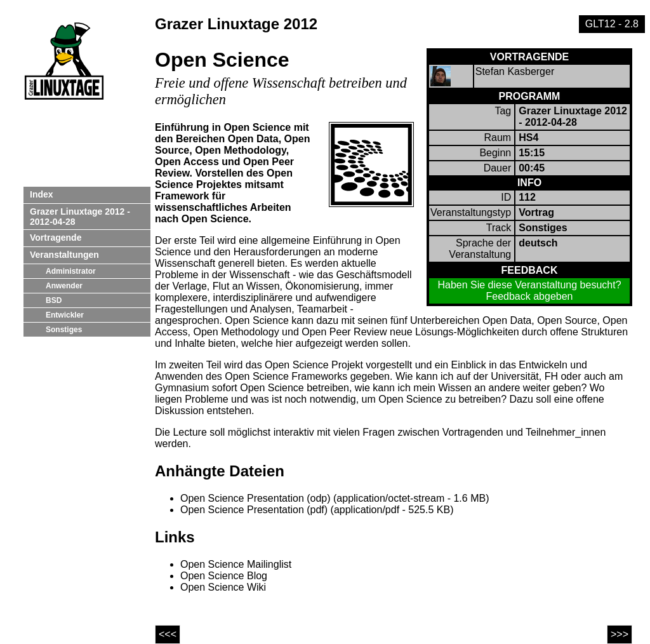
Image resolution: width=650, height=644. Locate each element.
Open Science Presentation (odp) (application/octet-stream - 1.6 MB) (335, 498)
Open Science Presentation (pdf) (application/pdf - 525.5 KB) (317, 510)
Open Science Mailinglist (236, 564)
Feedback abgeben (530, 296)
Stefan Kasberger (515, 71)
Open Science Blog (224, 576)
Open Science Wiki (223, 587)
